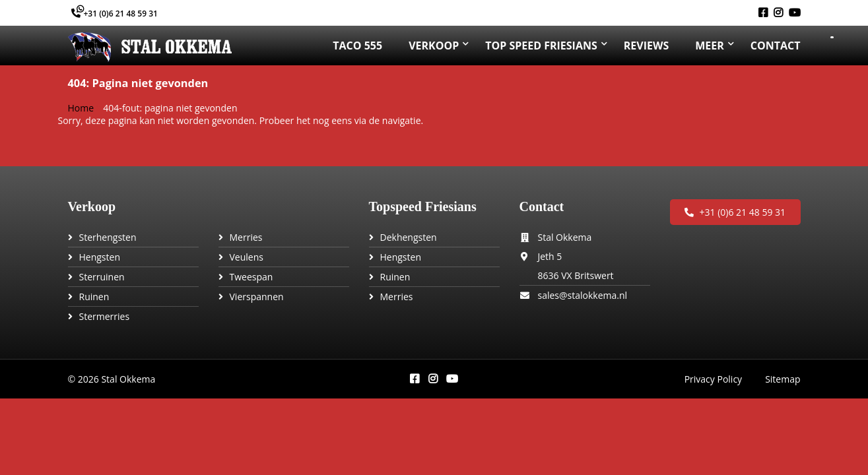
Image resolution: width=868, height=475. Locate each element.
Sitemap (783, 379)
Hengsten (100, 257)
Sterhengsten (108, 237)
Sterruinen (102, 277)
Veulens (247, 257)
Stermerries (105, 316)
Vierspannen (257, 297)
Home (81, 108)
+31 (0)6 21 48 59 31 (115, 14)
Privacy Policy (713, 379)
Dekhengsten (409, 237)
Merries (246, 237)
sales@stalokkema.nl (583, 295)
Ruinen (94, 297)
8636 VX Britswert (576, 275)
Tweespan (251, 277)
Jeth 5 (550, 256)
